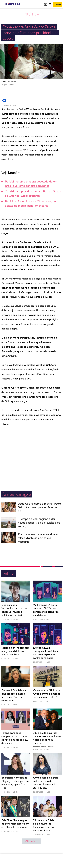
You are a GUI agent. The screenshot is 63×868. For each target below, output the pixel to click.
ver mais (32, 841)
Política (32, 14)
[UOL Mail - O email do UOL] (46, 4)
